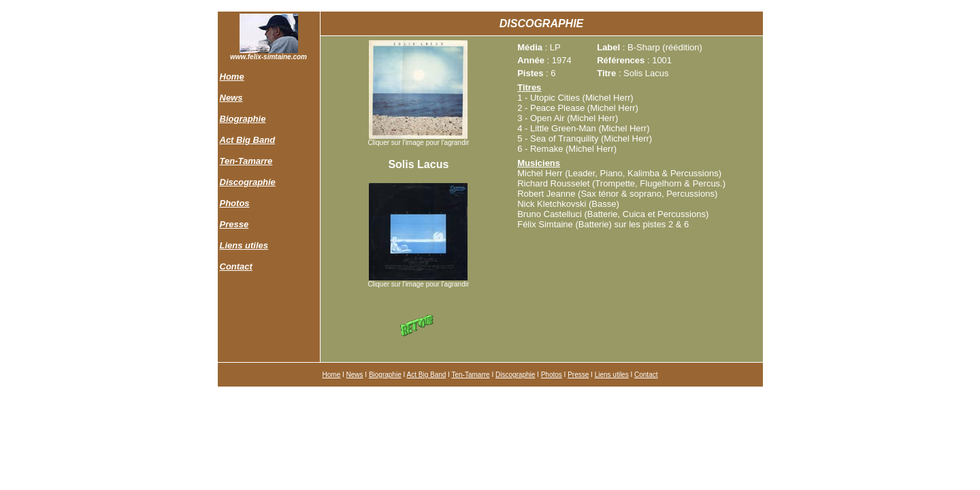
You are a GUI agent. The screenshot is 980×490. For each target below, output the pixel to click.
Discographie (248, 182)
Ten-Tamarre (246, 161)
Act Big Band (248, 140)
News (231, 98)
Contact (236, 266)
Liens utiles (244, 245)
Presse (234, 224)
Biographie (243, 119)
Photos (235, 203)
